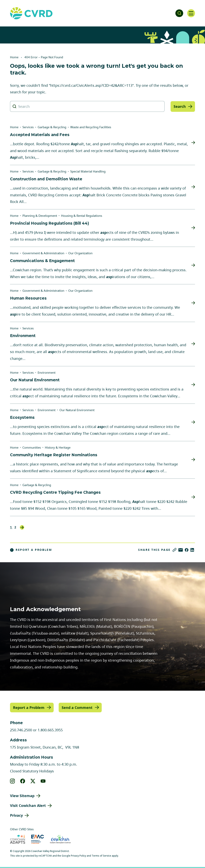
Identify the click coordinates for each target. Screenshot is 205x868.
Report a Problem (31, 550)
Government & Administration (43, 253)
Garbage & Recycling (52, 127)
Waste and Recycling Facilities (91, 127)
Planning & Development (40, 216)
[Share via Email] (181, 550)
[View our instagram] (13, 781)
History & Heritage (58, 447)
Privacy (16, 815)
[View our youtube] (43, 781)
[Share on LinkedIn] (192, 550)
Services (28, 127)
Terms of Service (101, 855)
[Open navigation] (191, 13)
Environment (47, 372)
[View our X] (33, 781)
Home (14, 57)
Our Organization (80, 253)
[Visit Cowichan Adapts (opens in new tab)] (18, 839)
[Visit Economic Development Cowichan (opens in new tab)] (60, 839)
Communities (32, 447)
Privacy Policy (78, 855)
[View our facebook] (23, 781)
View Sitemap (22, 796)
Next (22, 527)
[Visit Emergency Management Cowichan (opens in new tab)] (38, 839)
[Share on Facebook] (187, 550)
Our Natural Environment (77, 410)
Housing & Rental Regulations (82, 216)
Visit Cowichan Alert (28, 805)
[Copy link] (174, 550)
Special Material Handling (88, 171)
